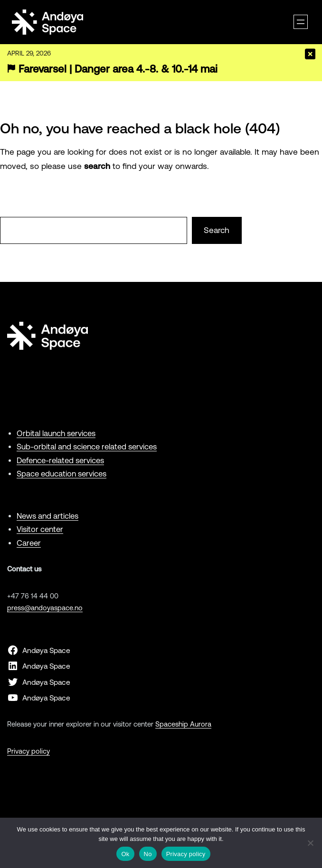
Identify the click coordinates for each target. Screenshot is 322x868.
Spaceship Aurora (183, 724)
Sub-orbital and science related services (87, 447)
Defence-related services (60, 460)
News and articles (47, 516)
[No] (310, 843)
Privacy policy (28, 751)
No (148, 854)
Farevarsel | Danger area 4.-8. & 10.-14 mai (118, 69)
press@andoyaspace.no (45, 608)
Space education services (62, 474)
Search (217, 230)
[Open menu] (301, 22)
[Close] (310, 54)
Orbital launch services (56, 433)
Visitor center (40, 529)
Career (29, 543)
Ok (125, 854)
